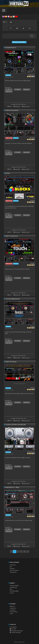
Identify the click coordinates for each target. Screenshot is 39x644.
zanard (33, 138)
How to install (26, 106)
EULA (11, 614)
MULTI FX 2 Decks (11, 362)
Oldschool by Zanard (12, 110)
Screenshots (13, 572)
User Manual (13, 587)
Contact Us (13, 608)
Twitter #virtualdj (15, 632)
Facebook (13, 627)
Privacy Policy (14, 612)
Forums (12, 593)
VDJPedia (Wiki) (14, 591)
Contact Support (14, 586)
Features (12, 569)
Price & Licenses (14, 570)
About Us (12, 606)
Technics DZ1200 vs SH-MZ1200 (15, 425)
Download (13, 565)
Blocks (8, 173)
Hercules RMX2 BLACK (13, 299)
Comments (18, 106)
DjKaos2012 (32, 515)
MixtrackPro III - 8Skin (12, 487)
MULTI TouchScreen (12, 236)
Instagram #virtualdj (16, 631)
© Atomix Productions (19, 642)
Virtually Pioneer (11, 48)
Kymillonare (32, 452)
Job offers (13, 610)
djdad (33, 201)
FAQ (11, 589)
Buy (11, 567)
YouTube (13, 629)
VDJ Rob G (32, 75)
